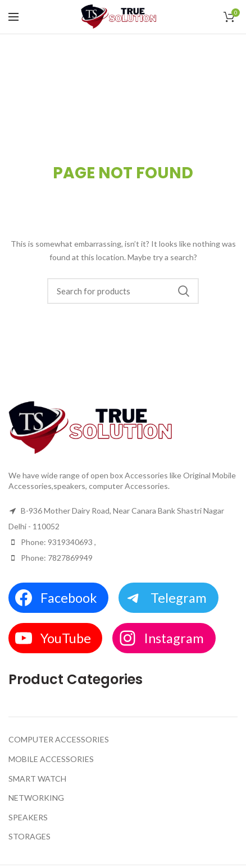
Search (184, 291)
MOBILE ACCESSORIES (51, 759)
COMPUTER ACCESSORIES (59, 739)
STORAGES (29, 836)
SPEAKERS (28, 817)
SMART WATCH (37, 779)
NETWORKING (36, 798)
